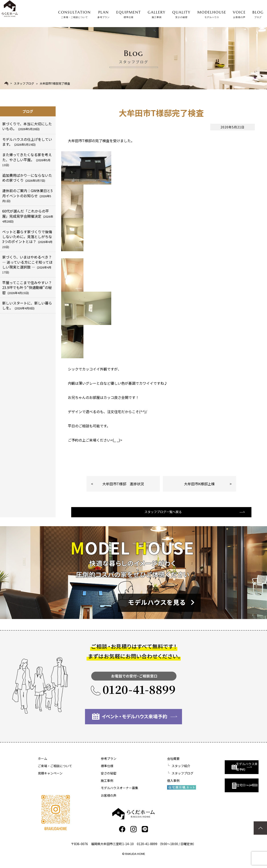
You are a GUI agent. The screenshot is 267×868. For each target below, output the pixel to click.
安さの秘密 (97, 779)
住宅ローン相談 (217, 788)
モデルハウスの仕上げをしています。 (27, 142)
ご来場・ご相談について (55, 771)
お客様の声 (97, 801)
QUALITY (181, 14)
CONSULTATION (74, 14)
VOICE (239, 14)
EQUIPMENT (129, 14)
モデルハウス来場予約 (219, 768)
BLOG (258, 14)
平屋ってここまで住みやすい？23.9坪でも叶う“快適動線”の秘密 (27, 288)
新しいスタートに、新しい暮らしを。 (27, 305)
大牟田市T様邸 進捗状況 (123, 484)
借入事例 (150, 786)
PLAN (104, 14)
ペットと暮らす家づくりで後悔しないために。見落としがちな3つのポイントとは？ (27, 239)
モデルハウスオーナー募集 (108, 793)
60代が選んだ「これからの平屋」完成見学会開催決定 (28, 216)
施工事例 (95, 786)
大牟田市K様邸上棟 (199, 484)
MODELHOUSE (212, 14)
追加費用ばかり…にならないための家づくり (27, 178)
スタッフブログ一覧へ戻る (161, 517)
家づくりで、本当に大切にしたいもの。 (27, 126)
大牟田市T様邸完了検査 (55, 83)
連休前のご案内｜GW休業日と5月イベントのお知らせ (27, 195)
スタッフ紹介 (157, 771)
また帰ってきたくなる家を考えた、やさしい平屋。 (27, 159)
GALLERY (157, 14)
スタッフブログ (24, 83)
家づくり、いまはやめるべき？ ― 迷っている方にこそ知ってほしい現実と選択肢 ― (27, 264)
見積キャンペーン (50, 779)
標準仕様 (95, 771)
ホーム (42, 764)
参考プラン (97, 764)
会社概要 (150, 764)
